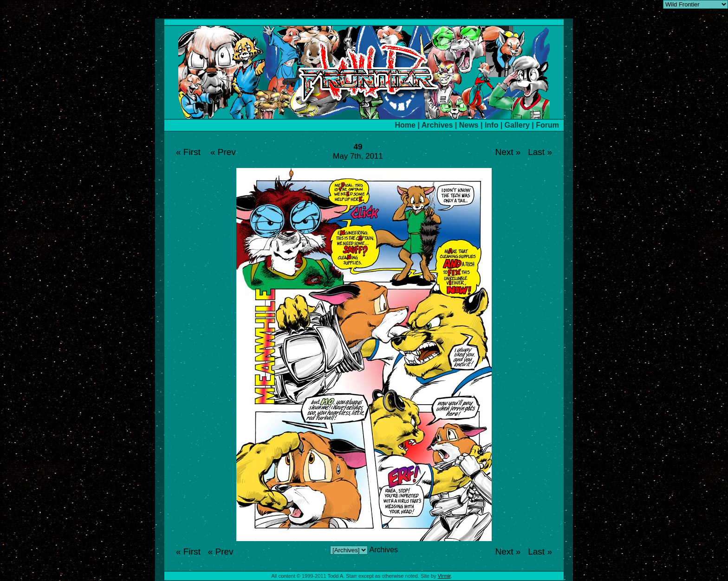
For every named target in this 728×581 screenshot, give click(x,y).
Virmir (444, 576)
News (469, 125)
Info (491, 125)
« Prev (223, 152)
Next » (508, 152)
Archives (437, 125)
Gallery (517, 125)
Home (405, 125)
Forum (547, 125)
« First (188, 152)
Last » (540, 152)
